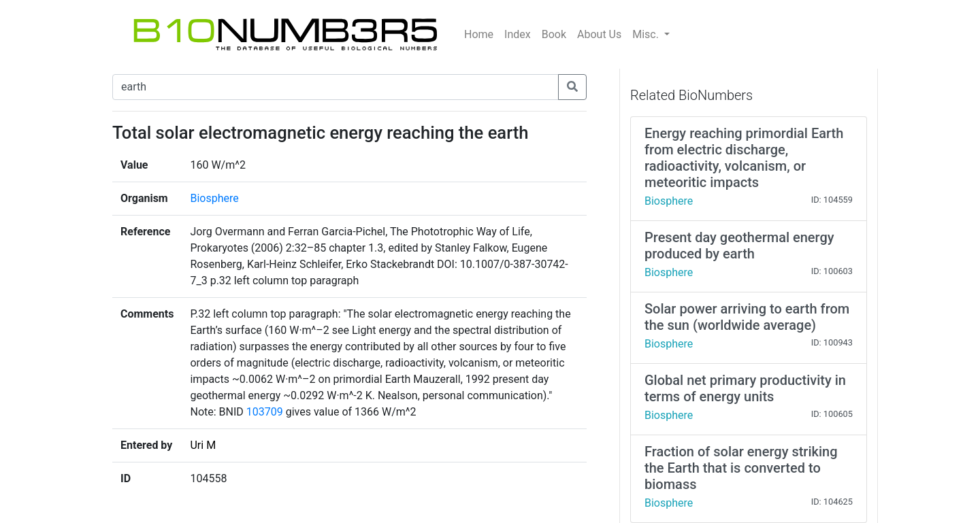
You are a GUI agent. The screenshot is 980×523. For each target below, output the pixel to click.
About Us (599, 34)
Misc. (647, 34)
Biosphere (214, 198)
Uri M (203, 445)
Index (518, 34)
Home (479, 34)
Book (554, 34)
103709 (265, 412)
